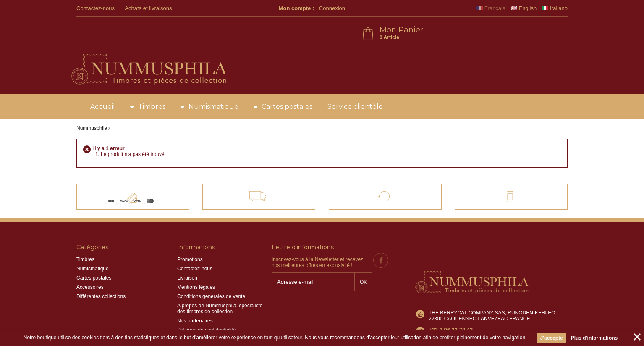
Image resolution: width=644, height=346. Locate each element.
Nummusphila (92, 106)
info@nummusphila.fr (453, 291)
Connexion (452, 8)
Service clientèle (355, 84)
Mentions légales (196, 264)
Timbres (152, 84)
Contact (503, 170)
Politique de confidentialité (206, 307)
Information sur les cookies (207, 317)
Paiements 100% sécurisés (140, 170)
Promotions (190, 237)
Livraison (187, 255)
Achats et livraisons (148, 8)
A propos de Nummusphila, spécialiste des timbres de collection (220, 286)
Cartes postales (287, 84)
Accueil (103, 84)
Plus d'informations (594, 338)
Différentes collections (101, 274)
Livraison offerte (265, 170)
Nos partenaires (195, 298)
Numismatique (213, 84)
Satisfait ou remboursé (392, 170)
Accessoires (90, 264)
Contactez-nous (96, 8)
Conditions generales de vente (211, 274)
